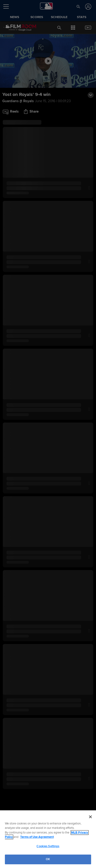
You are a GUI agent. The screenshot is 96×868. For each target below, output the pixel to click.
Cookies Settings (48, 846)
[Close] (90, 817)
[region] (48, 839)
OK (48, 859)
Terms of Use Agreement (37, 837)
